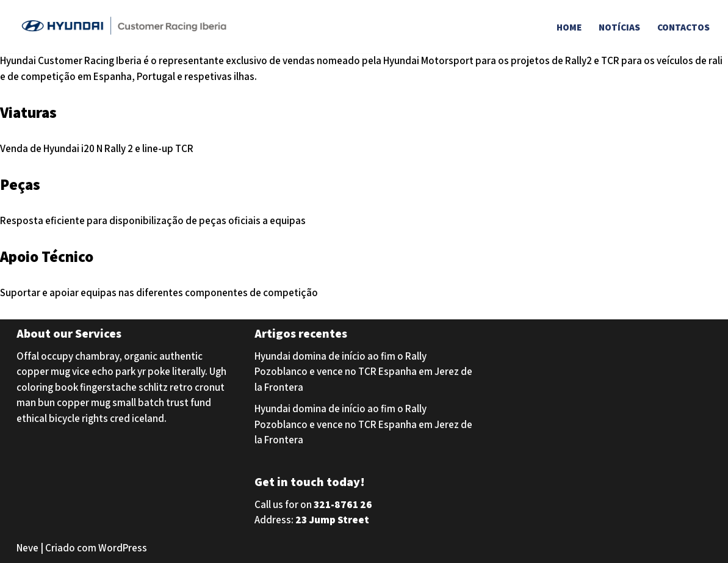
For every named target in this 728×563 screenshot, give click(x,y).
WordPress (123, 548)
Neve (27, 548)
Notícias (619, 27)
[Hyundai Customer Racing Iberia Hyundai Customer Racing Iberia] (126, 27)
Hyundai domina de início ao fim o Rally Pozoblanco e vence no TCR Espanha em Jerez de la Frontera (363, 372)
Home (569, 27)
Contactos (683, 27)
